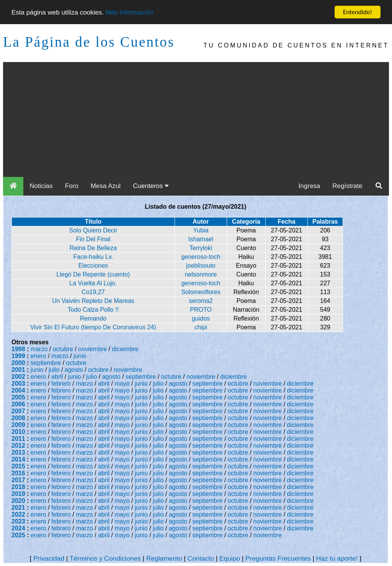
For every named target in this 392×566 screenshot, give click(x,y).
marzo (39, 349)
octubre (63, 349)
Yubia (201, 230)
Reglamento (164, 558)
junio (80, 356)
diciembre (125, 349)
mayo (122, 384)
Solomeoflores (201, 292)
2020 (18, 501)
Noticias (41, 186)
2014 (18, 459)
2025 (18, 535)
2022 (18, 514)
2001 (18, 370)
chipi (201, 327)
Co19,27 (93, 292)
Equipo (230, 558)
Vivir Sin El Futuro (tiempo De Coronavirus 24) (93, 327)
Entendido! (358, 12)
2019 (18, 494)
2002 (18, 377)
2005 (18, 397)
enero (38, 356)
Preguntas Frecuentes (278, 558)
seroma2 (201, 301)
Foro (72, 186)
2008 (18, 418)
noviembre (92, 349)
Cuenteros (151, 186)
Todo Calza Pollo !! (93, 310)
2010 (18, 432)
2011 (18, 439)
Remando (93, 318)
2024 (18, 528)
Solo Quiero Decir (93, 230)
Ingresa (310, 186)
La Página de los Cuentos (89, 42)
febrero (61, 384)
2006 (18, 404)
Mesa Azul (106, 186)
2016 (18, 473)
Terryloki (201, 248)
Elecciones (93, 266)
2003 (18, 384)
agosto (74, 370)
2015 (18, 466)
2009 (18, 425)
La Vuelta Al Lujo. (93, 283)
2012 (18, 446)
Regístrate (347, 186)
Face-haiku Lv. (93, 257)
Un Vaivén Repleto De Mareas (93, 301)
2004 (18, 390)
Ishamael (201, 239)
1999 (18, 356)
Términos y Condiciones (105, 558)
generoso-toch (201, 257)
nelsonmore (201, 274)
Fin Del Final (93, 239)
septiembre (46, 363)
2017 (18, 480)
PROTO (201, 310)
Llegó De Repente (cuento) (93, 274)
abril (57, 377)
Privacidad (49, 558)
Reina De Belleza (93, 248)
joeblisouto (201, 266)
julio (54, 370)
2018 (18, 487)
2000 (18, 363)
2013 (18, 452)
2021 (18, 508)
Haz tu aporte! (337, 558)
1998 (18, 349)
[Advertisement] (196, 119)
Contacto (200, 558)
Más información (130, 12)
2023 (18, 521)
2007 (18, 411)
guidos (201, 318)
